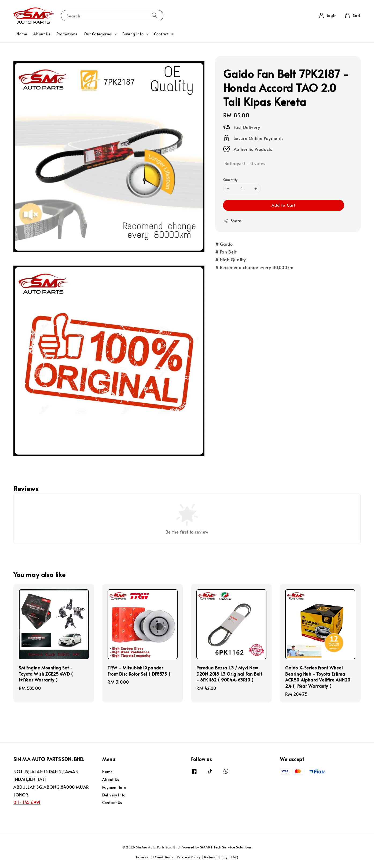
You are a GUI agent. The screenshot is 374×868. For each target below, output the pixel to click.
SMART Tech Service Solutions (226, 847)
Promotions (67, 34)
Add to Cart (283, 205)
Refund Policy (216, 857)
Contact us (164, 34)
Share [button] (232, 221)
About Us (42, 34)
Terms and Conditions (154, 857)
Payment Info (114, 787)
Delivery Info (114, 795)
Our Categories (98, 34)
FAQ (235, 857)
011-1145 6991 (27, 802)
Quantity (230, 180)
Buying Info (133, 34)
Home (22, 34)
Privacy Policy (189, 857)
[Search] (155, 15)
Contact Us (112, 802)
